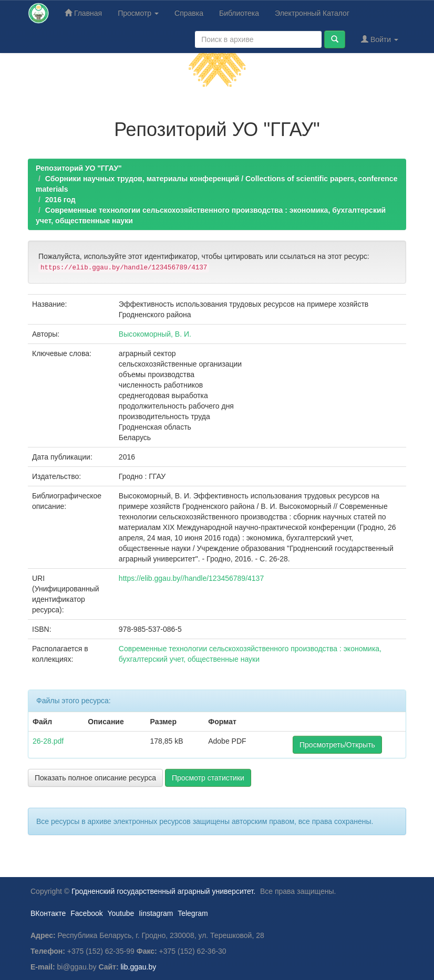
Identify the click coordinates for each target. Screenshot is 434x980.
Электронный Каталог (312, 13)
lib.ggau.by (139, 967)
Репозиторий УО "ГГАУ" (79, 168)
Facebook (86, 913)
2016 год (60, 200)
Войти (380, 39)
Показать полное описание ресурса (95, 778)
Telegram (193, 913)
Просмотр (138, 13)
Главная (83, 13)
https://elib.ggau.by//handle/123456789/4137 (191, 578)
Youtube (121, 913)
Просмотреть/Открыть (337, 745)
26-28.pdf (48, 741)
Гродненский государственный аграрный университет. (163, 891)
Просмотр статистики (208, 778)
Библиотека (239, 13)
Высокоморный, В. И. (155, 334)
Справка (189, 13)
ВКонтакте (48, 913)
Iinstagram (156, 913)
